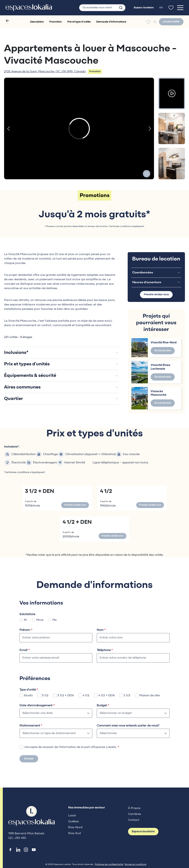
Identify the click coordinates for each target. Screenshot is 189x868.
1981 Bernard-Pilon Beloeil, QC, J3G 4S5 (26, 836)
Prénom (26, 630)
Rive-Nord (75, 827)
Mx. (55, 620)
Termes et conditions (135, 864)
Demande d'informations (111, 22)
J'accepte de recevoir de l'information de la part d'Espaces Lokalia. (71, 747)
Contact (134, 820)
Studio (28, 696)
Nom (101, 630)
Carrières (135, 814)
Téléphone (105, 650)
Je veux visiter (171, 22)
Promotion (55, 22)
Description (37, 22)
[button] (8, 129)
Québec (74, 822)
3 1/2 (45, 696)
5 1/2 (127, 696)
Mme (40, 620)
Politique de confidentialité (109, 864)
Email (24, 650)
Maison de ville (150, 696)
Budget (103, 706)
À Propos (134, 808)
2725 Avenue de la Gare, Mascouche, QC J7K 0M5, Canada (45, 72)
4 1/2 (86, 696)
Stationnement (31, 726)
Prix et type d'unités (79, 22)
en (161, 8)
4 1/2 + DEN (107, 696)
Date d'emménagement (37, 706)
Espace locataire (143, 832)
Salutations (27, 614)
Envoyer (29, 759)
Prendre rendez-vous (156, 295)
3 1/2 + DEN (66, 696)
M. (26, 620)
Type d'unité (29, 690)
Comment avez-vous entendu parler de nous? (128, 726)
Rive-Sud (74, 833)
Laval (72, 816)
